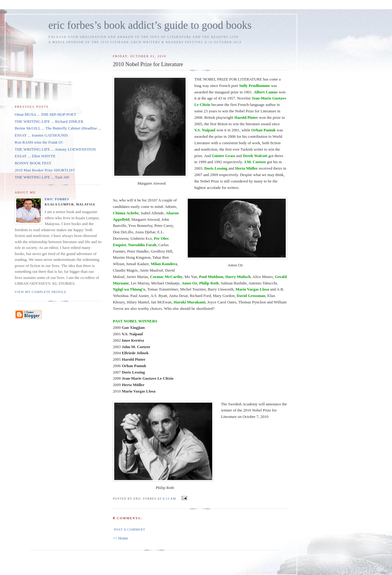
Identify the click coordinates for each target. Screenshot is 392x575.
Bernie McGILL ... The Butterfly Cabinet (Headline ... (58, 128)
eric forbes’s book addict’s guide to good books (150, 25)
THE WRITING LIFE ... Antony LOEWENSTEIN (55, 149)
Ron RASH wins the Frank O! (39, 142)
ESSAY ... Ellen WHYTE (35, 156)
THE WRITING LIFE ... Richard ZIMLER (49, 121)
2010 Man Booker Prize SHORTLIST (45, 170)
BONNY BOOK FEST (33, 163)
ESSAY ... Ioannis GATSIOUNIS (41, 135)
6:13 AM (169, 499)
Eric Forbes (57, 199)
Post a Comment (130, 530)
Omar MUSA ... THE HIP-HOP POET (45, 114)
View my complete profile (41, 292)
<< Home (120, 538)
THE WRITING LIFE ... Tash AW (42, 177)
